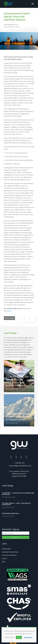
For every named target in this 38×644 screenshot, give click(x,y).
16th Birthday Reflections (11, 513)
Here (10, 311)
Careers (4, 558)
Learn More (28, 637)
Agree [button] (19, 637)
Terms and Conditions (9, 555)
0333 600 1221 (20, 463)
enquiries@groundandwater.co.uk (20, 466)
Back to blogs (9, 318)
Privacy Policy (6, 549)
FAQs (4, 562)
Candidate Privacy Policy (10, 552)
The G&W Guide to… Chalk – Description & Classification (16, 504)
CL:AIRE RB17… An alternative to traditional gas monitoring (18, 494)
